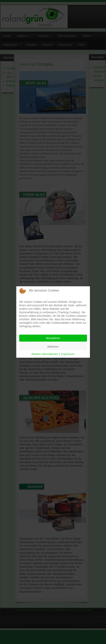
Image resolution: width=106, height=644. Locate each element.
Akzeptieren (53, 338)
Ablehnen (53, 347)
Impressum (68, 354)
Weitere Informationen (45, 354)
